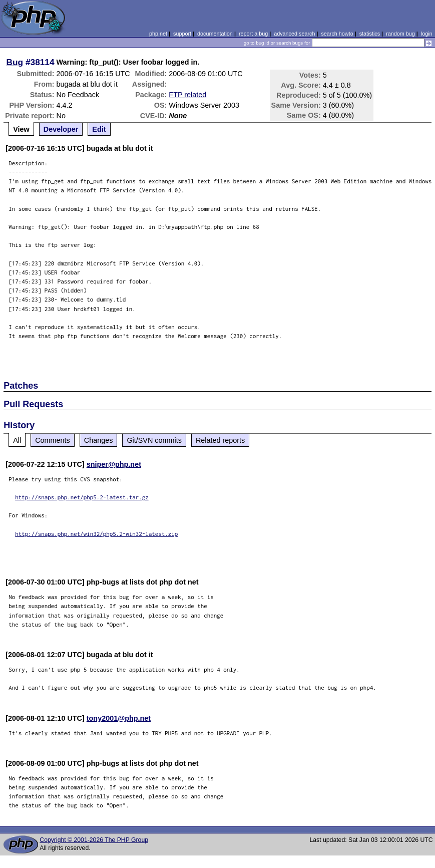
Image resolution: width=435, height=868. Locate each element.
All (17, 440)
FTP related (187, 95)
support (182, 34)
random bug (400, 34)
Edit (99, 129)
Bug (15, 62)
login (427, 34)
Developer (61, 129)
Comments (53, 440)
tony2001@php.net (119, 718)
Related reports (220, 440)
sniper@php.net (114, 464)
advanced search (294, 34)
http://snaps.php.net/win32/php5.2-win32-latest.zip (96, 534)
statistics (370, 34)
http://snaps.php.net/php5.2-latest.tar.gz (82, 497)
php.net (158, 34)
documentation (215, 34)
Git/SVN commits (154, 440)
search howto (337, 34)
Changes (99, 440)
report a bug (253, 34)
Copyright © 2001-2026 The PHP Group (94, 840)
